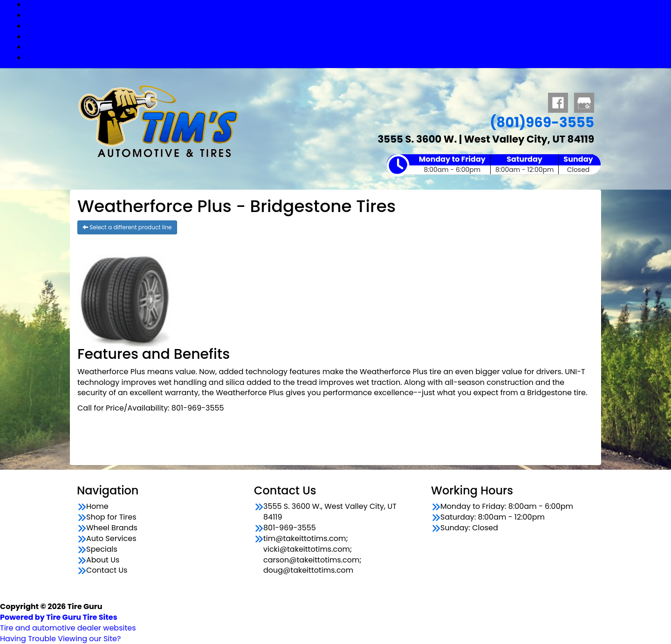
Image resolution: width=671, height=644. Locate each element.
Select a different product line (127, 227)
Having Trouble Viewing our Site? (60, 639)
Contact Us (345, 58)
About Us (103, 560)
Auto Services (345, 37)
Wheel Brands (345, 26)
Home (97, 507)
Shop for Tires (345, 15)
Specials (345, 47)
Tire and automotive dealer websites (68, 623)
